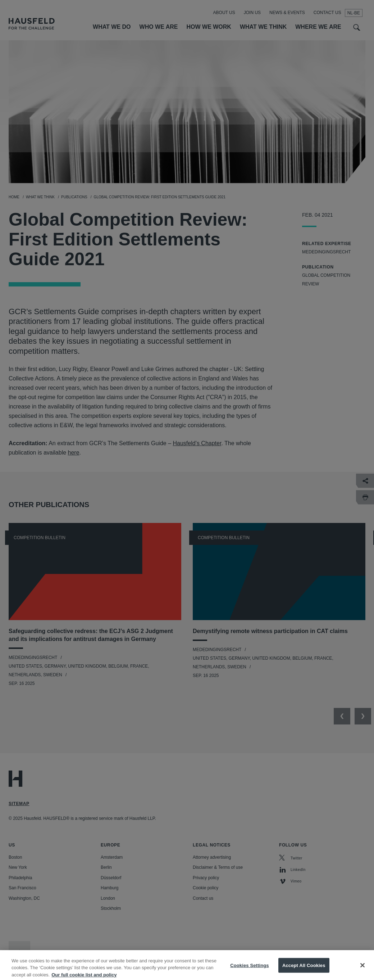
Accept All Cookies (304, 970)
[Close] (362, 970)
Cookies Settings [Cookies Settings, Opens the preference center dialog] (250, 970)
